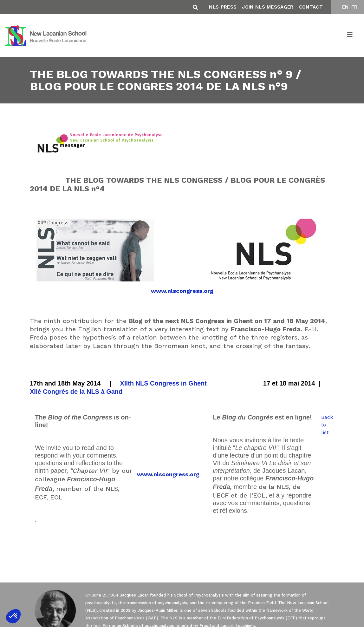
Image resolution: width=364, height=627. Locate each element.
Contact (311, 7)
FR (354, 7)
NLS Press (223, 7)
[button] (13, 616)
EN (345, 7)
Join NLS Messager (268, 7)
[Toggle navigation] (350, 36)
